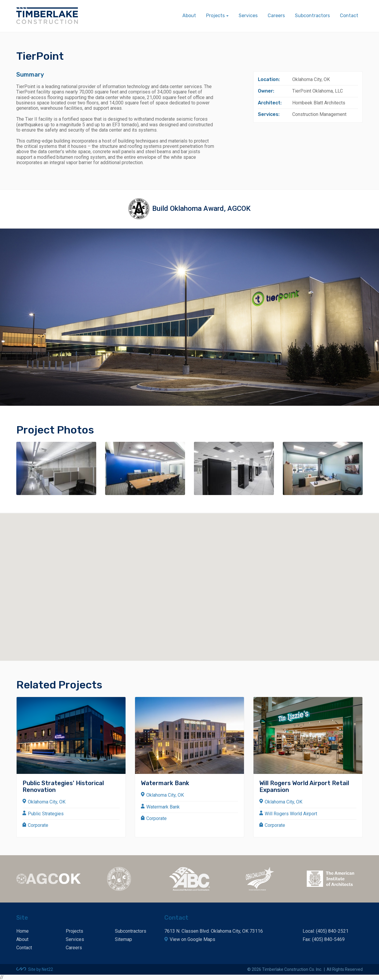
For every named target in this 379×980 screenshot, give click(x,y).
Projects (74, 931)
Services (248, 16)
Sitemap (123, 939)
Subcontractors (312, 16)
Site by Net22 (41, 969)
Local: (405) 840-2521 (326, 931)
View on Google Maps (192, 939)
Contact (349, 16)
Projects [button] (215, 16)
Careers (276, 16)
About (189, 16)
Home (23, 931)
